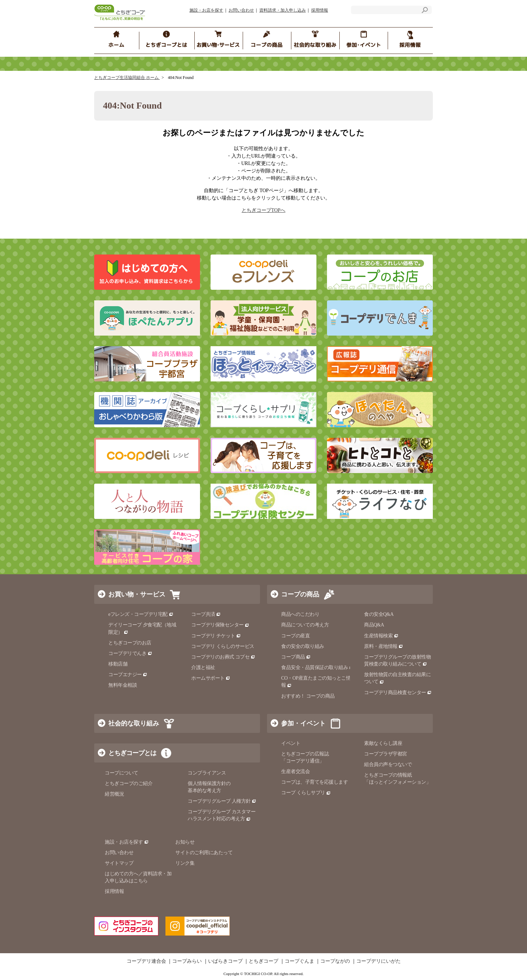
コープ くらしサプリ (306, 793)
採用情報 (320, 10)
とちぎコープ (263, 961)
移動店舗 (118, 664)
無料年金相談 (123, 685)
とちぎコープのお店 (130, 643)
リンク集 (185, 863)
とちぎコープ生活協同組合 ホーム (127, 78)
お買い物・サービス (137, 594)
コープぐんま (299, 961)
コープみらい (187, 961)
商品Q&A (374, 625)
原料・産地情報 (384, 646)
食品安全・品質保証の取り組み (317, 667)
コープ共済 (206, 614)
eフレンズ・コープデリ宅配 (141, 614)
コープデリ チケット (216, 636)
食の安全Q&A (379, 614)
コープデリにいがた (378, 961)
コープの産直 (295, 636)
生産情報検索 (381, 636)
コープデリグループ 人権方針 (222, 801)
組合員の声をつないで (388, 764)
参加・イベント (303, 723)
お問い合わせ (241, 10)
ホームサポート (211, 678)
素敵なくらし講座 (383, 743)
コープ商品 (296, 657)
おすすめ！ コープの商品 (308, 696)
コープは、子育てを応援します (314, 782)
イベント (291, 743)
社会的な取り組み (134, 723)
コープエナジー (128, 675)
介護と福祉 (203, 667)
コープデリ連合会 (146, 961)
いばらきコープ (225, 961)
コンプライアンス (207, 773)
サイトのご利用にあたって (204, 853)
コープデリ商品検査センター (398, 693)
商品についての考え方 (305, 625)
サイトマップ (119, 863)
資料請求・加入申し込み (283, 10)
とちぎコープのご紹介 (129, 783)
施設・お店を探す (206, 10)
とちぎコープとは (132, 753)
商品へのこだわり (300, 614)
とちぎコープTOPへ (263, 210)
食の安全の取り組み (303, 646)
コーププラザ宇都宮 (386, 754)
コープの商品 (300, 594)
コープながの (335, 961)
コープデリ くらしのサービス (223, 646)
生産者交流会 (295, 771)
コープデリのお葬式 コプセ (223, 657)
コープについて (122, 773)
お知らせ (185, 842)
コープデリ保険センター (220, 625)
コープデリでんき (130, 653)
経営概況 (114, 794)
